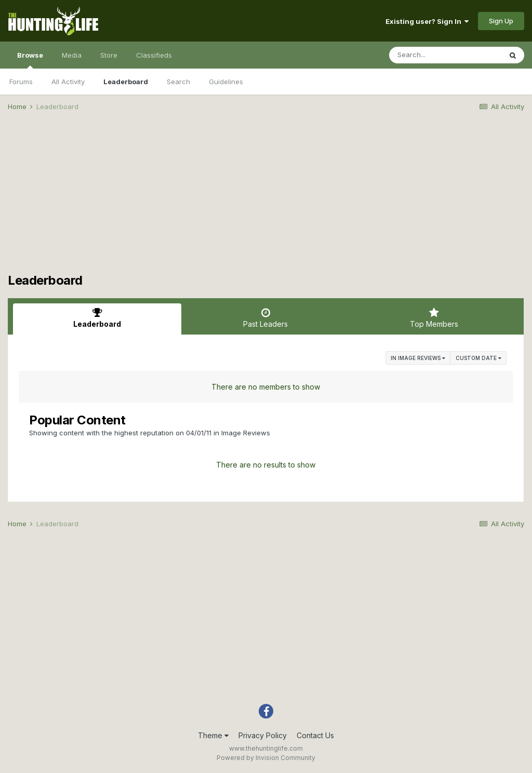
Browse (30, 60)
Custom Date (478, 358)
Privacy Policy (263, 735)
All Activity (68, 82)
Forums (21, 82)
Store (109, 55)
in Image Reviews (418, 358)
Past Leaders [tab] (265, 318)
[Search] (445, 55)
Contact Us (315, 735)
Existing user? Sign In (427, 21)
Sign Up (501, 21)
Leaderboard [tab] (97, 318)
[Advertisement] (266, 201)
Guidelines (226, 82)
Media (72, 55)
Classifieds (154, 55)
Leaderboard (126, 82)
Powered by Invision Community (266, 758)
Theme (213, 735)
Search (178, 82)
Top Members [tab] (434, 318)
